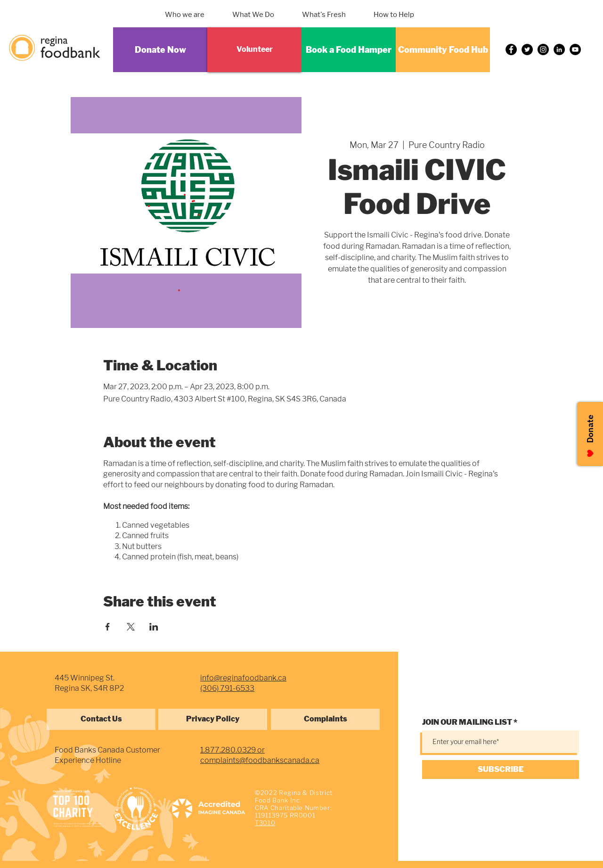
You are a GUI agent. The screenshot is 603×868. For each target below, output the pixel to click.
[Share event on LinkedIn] (154, 627)
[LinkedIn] (559, 49)
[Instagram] (543, 49)
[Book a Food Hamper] (349, 50)
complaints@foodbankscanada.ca (260, 760)
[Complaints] (325, 719)
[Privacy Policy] (213, 719)
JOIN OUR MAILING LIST (467, 722)
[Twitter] (527, 49)
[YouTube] (575, 49)
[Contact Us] (101, 719)
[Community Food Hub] (443, 50)
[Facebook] (511, 49)
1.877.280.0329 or (232, 750)
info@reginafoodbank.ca (243, 678)
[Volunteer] (254, 50)
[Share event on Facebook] (108, 627)
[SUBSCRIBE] (501, 770)
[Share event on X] (131, 627)
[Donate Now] (160, 50)
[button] (265, 15)
